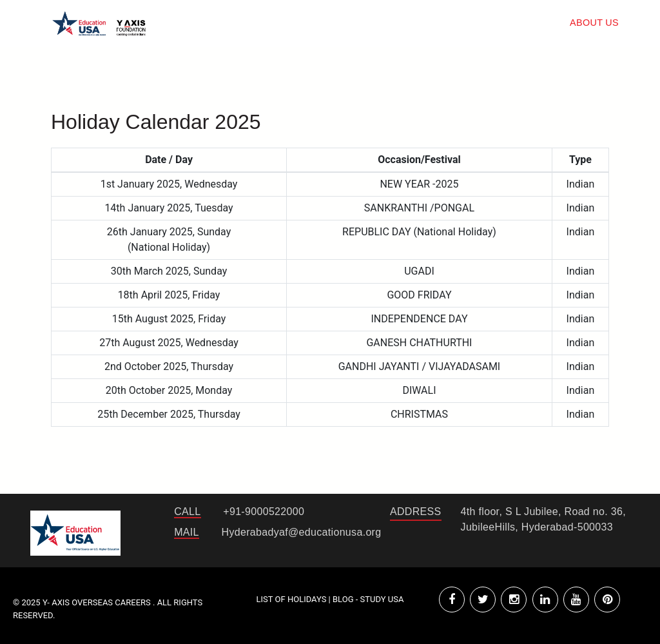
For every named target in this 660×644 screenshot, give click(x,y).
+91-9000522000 (264, 512)
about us (594, 23)
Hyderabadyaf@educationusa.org (302, 532)
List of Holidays (293, 599)
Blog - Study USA (368, 599)
